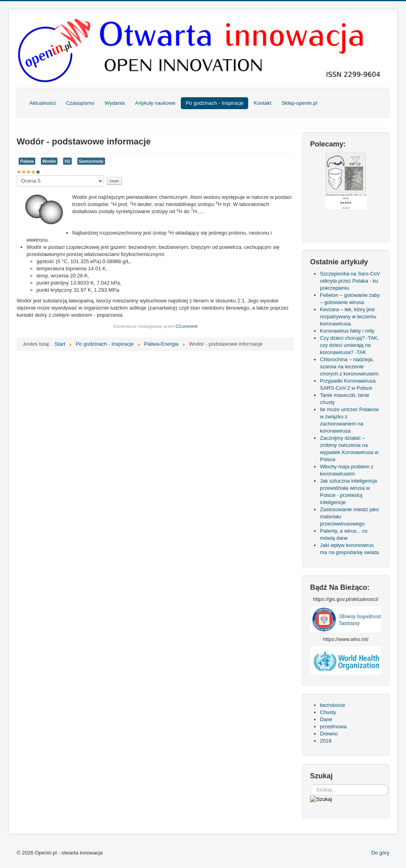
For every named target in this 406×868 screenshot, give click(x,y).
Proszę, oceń (17, 176)
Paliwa (27, 161)
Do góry (380, 853)
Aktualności (42, 103)
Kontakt (262, 103)
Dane (326, 719)
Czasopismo (80, 103)
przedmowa (333, 727)
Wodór (49, 161)
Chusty (328, 712)
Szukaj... (310, 784)
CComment (186, 326)
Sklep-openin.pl (299, 103)
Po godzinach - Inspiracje (214, 103)
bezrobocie (333, 705)
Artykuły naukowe (155, 103)
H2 (67, 161)
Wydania (115, 103)
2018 (326, 741)
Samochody (91, 161)
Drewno (329, 734)
